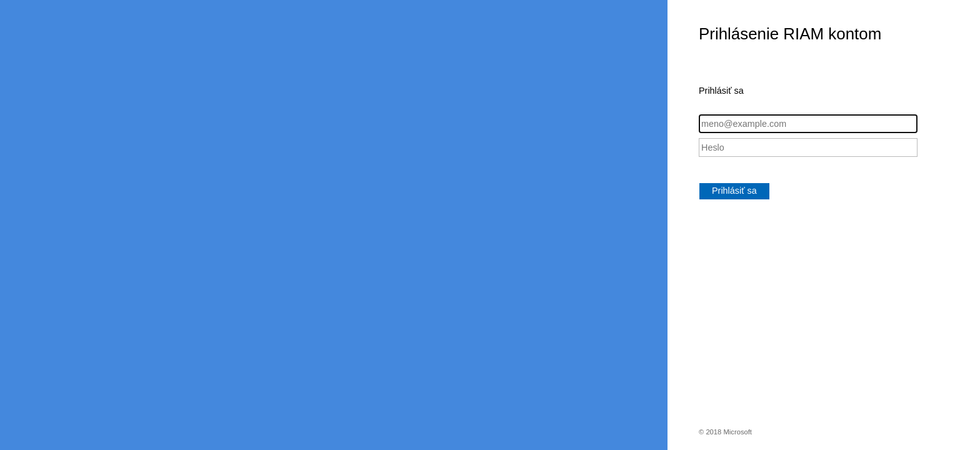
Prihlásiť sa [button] (734, 191)
